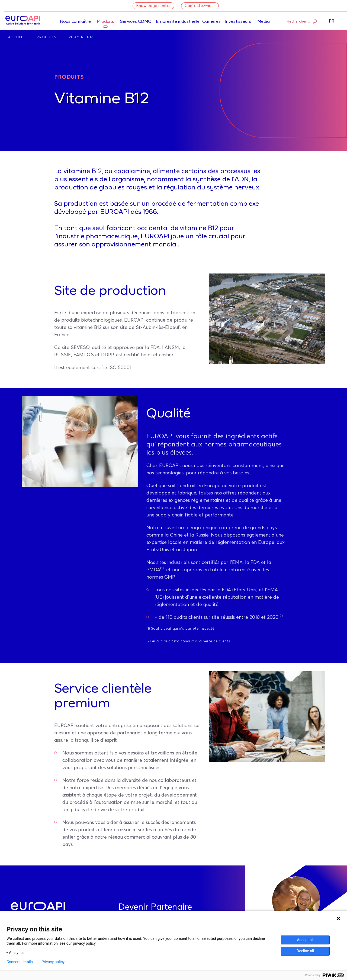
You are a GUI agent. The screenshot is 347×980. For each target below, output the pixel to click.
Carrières (211, 22)
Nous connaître (75, 22)
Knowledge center (153, 6)
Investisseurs (238, 22)
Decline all (305, 951)
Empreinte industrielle (178, 22)
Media (264, 22)
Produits (105, 22)
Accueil (16, 37)
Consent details (20, 962)
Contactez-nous (200, 6)
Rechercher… (302, 21)
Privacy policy (53, 962)
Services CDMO (136, 22)
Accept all (305, 940)
